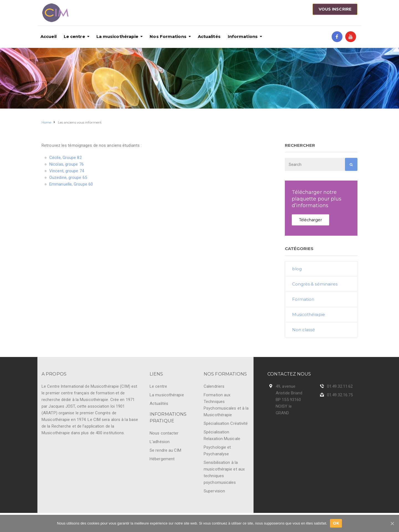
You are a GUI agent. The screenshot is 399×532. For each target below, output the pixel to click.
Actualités (209, 36)
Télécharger (310, 220)
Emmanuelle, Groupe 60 (71, 184)
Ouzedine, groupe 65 (68, 178)
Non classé (304, 330)
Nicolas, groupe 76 (66, 164)
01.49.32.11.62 (340, 386)
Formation (303, 299)
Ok (336, 523)
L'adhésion (160, 442)
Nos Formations (168, 36)
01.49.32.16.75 (340, 395)
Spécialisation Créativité (226, 423)
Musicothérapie (309, 314)
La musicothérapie (117, 36)
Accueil (48, 36)
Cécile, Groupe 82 (66, 158)
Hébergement (162, 459)
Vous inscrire (335, 9)
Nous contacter (164, 433)
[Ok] (392, 523)
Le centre (74, 36)
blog (297, 269)
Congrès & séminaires (315, 284)
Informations (243, 36)
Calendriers (214, 386)
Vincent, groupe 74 (67, 171)
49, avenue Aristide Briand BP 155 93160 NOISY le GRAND (289, 400)
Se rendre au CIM (166, 450)
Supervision (214, 491)
